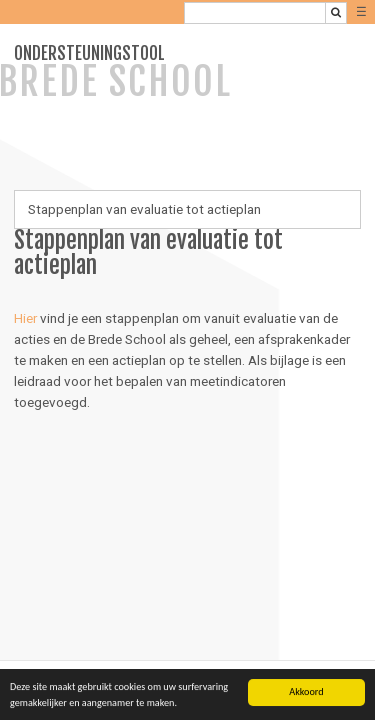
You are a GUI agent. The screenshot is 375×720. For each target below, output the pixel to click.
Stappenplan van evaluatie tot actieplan (144, 209)
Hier (25, 318)
